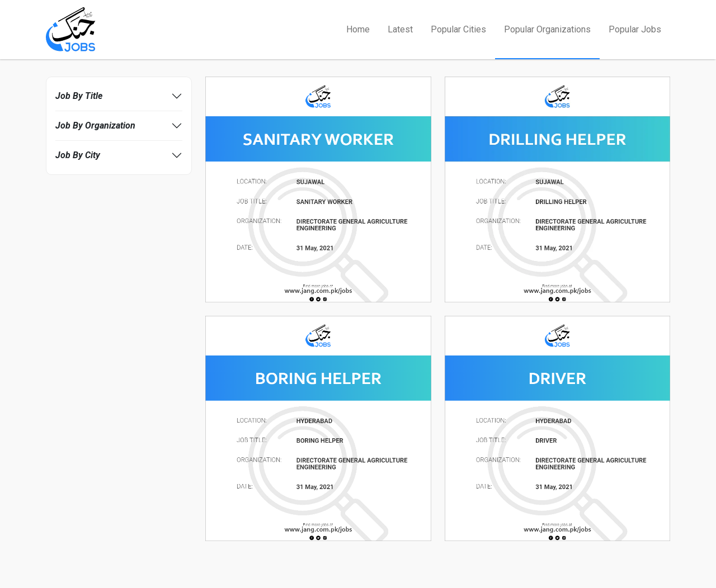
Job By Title (79, 96)
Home (358, 29)
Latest (400, 29)
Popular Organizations (547, 29)
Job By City (78, 155)
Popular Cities (458, 29)
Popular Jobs (635, 29)
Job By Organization (95, 125)
